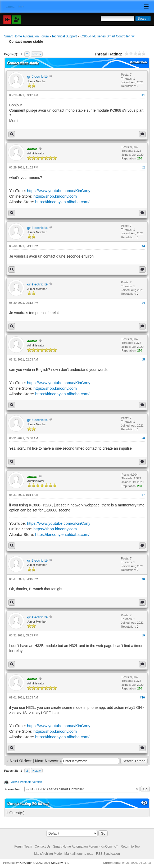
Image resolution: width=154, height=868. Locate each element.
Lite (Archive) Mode (48, 854)
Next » (37, 54)
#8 (143, 579)
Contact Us (42, 847)
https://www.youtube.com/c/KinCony (59, 191)
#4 (143, 303)
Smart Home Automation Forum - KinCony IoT (86, 847)
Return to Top (130, 847)
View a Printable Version (26, 782)
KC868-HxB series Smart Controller (105, 36)
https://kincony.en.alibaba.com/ (62, 202)
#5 (143, 359)
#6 (143, 438)
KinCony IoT (59, 863)
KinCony (26, 863)
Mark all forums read (79, 854)
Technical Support (64, 36)
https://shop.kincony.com (55, 196)
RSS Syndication (108, 854)
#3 (143, 246)
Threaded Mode (138, 62)
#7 (143, 495)
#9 (143, 635)
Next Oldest (21, 761)
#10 (142, 697)
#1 (143, 95)
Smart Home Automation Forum (27, 36)
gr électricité (37, 77)
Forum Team (23, 847)
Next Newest (47, 761)
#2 (143, 167)
